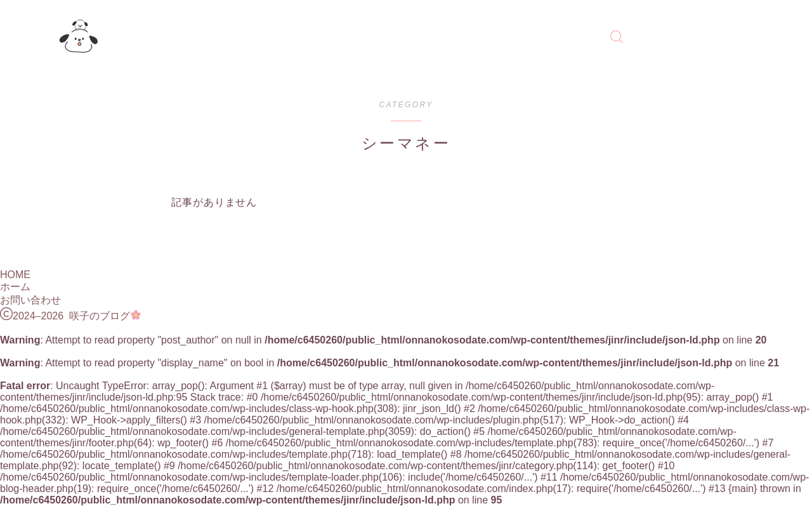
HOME (15, 275)
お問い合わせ (30, 300)
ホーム (15, 287)
